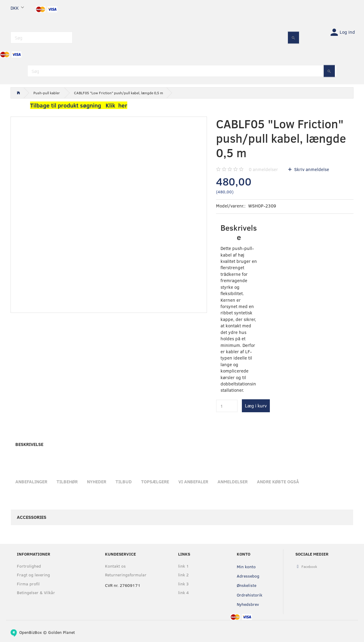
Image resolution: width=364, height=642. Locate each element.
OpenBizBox (31, 632)
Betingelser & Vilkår (36, 592)
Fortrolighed (29, 566)
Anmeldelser (233, 481)
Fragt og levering (33, 575)
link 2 (183, 575)
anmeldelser (263, 169)
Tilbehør (67, 481)
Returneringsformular (126, 575)
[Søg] (293, 37)
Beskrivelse (29, 444)
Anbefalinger (31, 481)
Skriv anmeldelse (311, 169)
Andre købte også (278, 481)
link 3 (183, 584)
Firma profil (28, 584)
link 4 (184, 592)
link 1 (184, 566)
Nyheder (97, 481)
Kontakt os (115, 566)
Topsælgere (155, 481)
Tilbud (124, 481)
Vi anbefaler (193, 481)
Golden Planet (62, 632)
